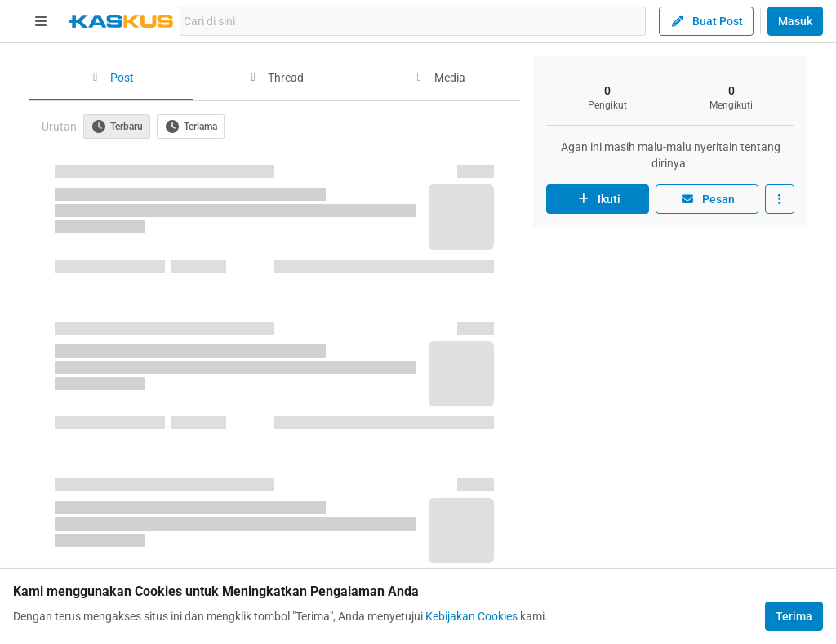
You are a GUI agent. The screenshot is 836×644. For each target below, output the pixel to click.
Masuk (795, 21)
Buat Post (706, 21)
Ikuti (598, 199)
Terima (794, 616)
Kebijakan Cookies (471, 616)
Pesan (707, 199)
